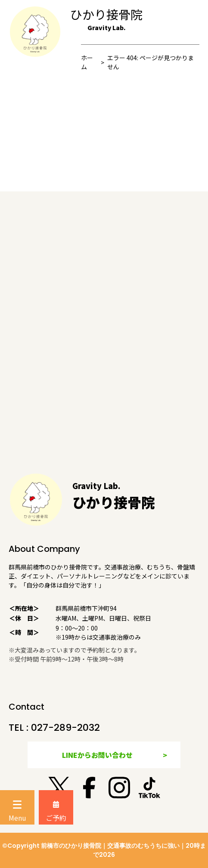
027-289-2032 (65, 728)
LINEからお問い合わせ (97, 755)
